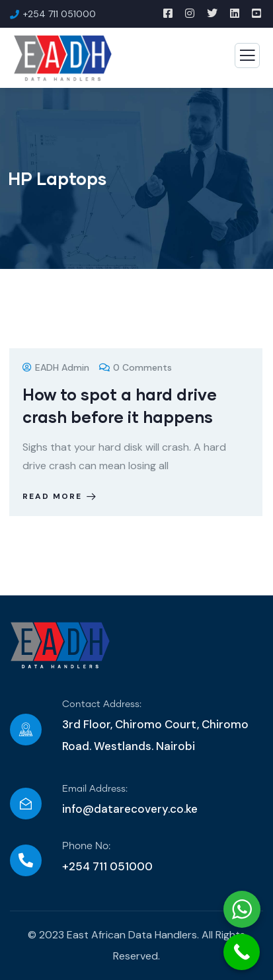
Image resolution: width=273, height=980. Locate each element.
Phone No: (86, 846)
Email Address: (95, 789)
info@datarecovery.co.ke (130, 809)
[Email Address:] (26, 804)
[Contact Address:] (26, 730)
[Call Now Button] (242, 952)
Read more (60, 496)
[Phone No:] (26, 860)
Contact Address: (102, 704)
